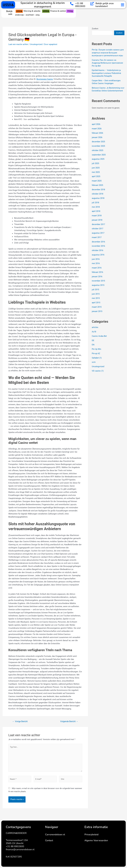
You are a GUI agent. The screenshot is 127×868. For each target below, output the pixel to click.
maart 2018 (97, 216)
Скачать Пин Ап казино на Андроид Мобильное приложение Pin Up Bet (107, 63)
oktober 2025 (97, 150)
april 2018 (96, 211)
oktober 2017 (97, 229)
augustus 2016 (98, 255)
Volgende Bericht (69, 721)
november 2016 (98, 246)
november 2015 (98, 281)
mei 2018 (96, 207)
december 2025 (98, 142)
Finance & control (54, 11)
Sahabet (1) (97, 358)
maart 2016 (97, 268)
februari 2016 (97, 272)
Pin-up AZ (96, 353)
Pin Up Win (96, 349)
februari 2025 (97, 185)
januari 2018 (97, 220)
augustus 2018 (98, 198)
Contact (49, 840)
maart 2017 (97, 237)
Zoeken (95, 29)
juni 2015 (96, 294)
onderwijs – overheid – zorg (27, 15)
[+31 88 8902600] (72, 4)
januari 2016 (97, 276)
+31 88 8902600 (80, 5)
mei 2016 (96, 263)
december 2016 (98, 242)
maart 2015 (97, 307)
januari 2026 (97, 137)
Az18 (94, 332)
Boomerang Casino (45, 79)
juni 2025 (96, 168)
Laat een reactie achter (18, 44)
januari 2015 (97, 311)
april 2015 (96, 303)
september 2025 (99, 155)
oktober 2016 (97, 250)
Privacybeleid (91, 834)
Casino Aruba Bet (99, 336)
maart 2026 (97, 129)
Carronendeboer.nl (55, 834)
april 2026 (96, 124)
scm (94, 362)
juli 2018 (95, 203)
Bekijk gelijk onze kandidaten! (105, 5)
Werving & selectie (28, 11)
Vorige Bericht (20, 721)
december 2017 (98, 224)
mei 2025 (96, 172)
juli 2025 (95, 163)
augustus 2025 (98, 159)
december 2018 (98, 189)
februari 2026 (97, 133)
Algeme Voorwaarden (96, 840)
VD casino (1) (98, 371)
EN (93, 345)
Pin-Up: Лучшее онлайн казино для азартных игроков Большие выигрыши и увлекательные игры (108, 53)
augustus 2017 (98, 233)
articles (95, 327)
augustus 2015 (98, 285)
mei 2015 (96, 298)
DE (93, 340)
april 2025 (96, 176)
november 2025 (98, 146)
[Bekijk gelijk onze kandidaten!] (92, 4)
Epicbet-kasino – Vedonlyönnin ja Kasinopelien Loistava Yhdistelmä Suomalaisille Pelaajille (106, 73)
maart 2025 (97, 181)
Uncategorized (36, 44)
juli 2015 (95, 290)
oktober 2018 (97, 194)
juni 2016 (96, 259)
